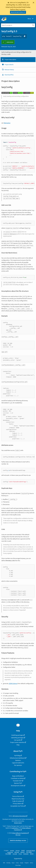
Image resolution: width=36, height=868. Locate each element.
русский (15, 854)
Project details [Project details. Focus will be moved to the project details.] (8, 65)
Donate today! (18, 823)
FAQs (18, 745)
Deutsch (23, 852)
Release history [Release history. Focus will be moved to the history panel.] (8, 70)
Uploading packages (17, 738)
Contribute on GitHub (17, 778)
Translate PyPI (17, 781)
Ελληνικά (17, 852)
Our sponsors (18, 765)
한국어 (32, 854)
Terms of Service (17, 796)
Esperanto (26, 854)
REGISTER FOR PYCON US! (17, 12)
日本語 (23, 851)
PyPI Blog (17, 756)
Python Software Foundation (22, 829)
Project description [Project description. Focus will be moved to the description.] (9, 60)
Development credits (17, 786)
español (12, 851)
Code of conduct (17, 801)
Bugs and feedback (18, 776)
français (18, 851)
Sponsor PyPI (18, 783)
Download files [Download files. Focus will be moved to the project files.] (8, 75)
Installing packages (17, 735)
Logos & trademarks (18, 763)
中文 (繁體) (8, 854)
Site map (18, 835)
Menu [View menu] (31, 19)
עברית (20, 854)
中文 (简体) (29, 852)
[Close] (34, 3)
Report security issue (18, 799)
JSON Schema (13, 684)
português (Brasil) (31, 851)
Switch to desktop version (18, 840)
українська (10, 852)
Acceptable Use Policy (17, 806)
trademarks (15, 828)
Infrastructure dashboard (17, 758)
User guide (17, 740)
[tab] (18, 60)
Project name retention (17, 742)
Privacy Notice (17, 804)
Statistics (18, 760)
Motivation (7, 123)
